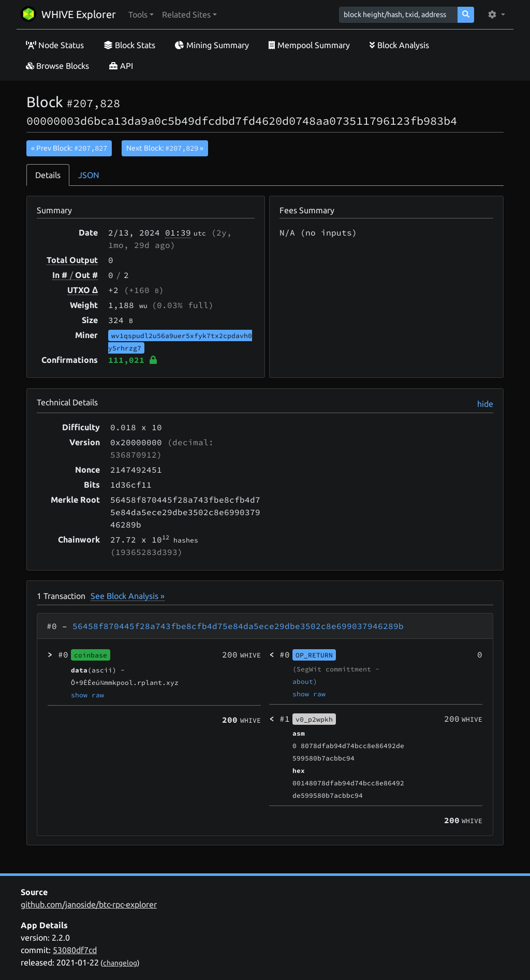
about (303, 681)
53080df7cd (75, 950)
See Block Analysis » (128, 596)
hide (485, 404)
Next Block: (165, 148)
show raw (87, 695)
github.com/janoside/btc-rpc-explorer (89, 904)
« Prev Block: (69, 148)
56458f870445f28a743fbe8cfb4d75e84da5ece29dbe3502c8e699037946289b (238, 626)
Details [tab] (48, 175)
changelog (120, 963)
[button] (141, 14)
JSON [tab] (89, 175)
